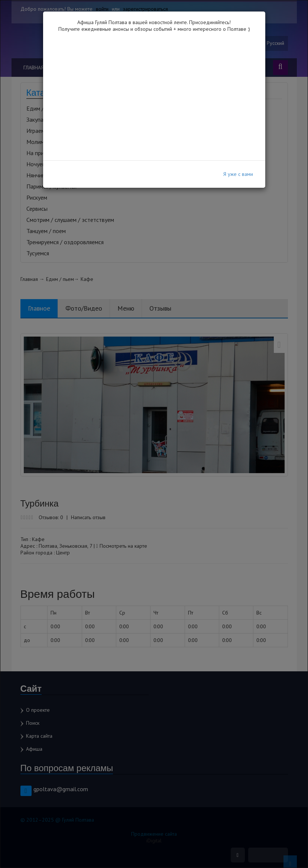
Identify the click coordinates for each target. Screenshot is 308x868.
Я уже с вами (238, 174)
